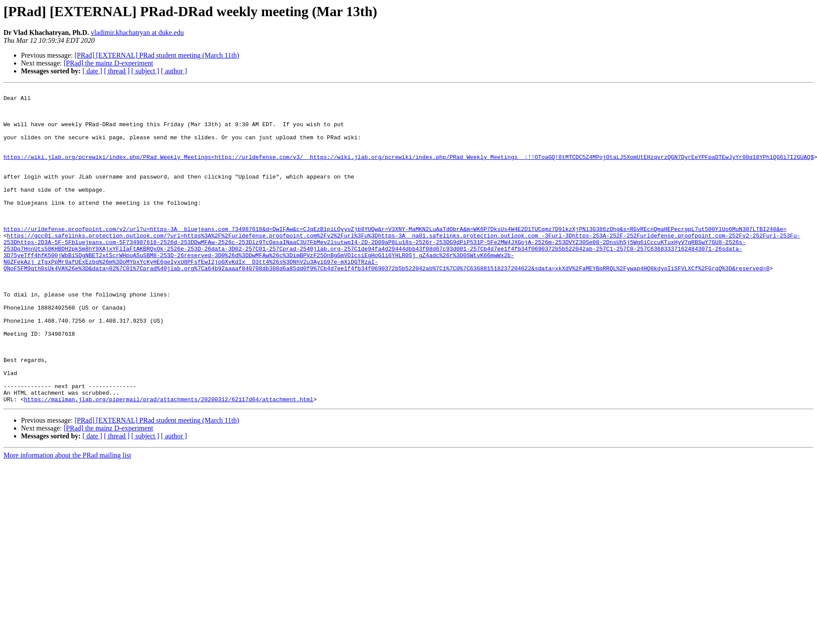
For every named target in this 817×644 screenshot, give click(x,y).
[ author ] (174, 71)
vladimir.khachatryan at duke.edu (137, 33)
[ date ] (92, 71)
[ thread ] (117, 71)
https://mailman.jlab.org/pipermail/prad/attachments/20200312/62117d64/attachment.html (169, 462)
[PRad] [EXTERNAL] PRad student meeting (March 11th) (157, 55)
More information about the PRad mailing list (67, 518)
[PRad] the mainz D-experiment (108, 63)
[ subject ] (145, 71)
